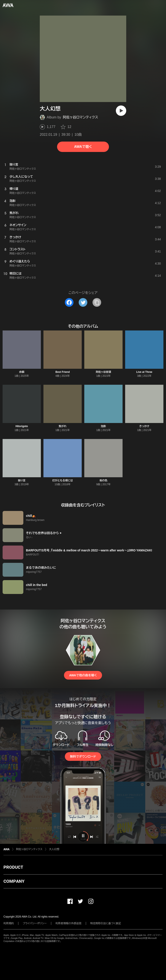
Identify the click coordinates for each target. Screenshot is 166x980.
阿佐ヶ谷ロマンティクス (81, 117)
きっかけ (144, 426)
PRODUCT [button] (13, 867)
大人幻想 (54, 849)
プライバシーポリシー (35, 923)
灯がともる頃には (63, 480)
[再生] (121, 111)
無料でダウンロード (83, 757)
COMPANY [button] (14, 881)
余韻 (22, 372)
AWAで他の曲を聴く (83, 675)
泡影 (104, 426)
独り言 (22, 480)
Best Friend (62, 372)
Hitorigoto (22, 426)
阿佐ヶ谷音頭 (103, 372)
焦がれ (63, 426)
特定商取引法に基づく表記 (106, 923)
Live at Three (144, 372)
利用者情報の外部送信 (69, 923)
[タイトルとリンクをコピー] (97, 302)
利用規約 (9, 923)
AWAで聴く (83, 147)
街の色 (104, 480)
